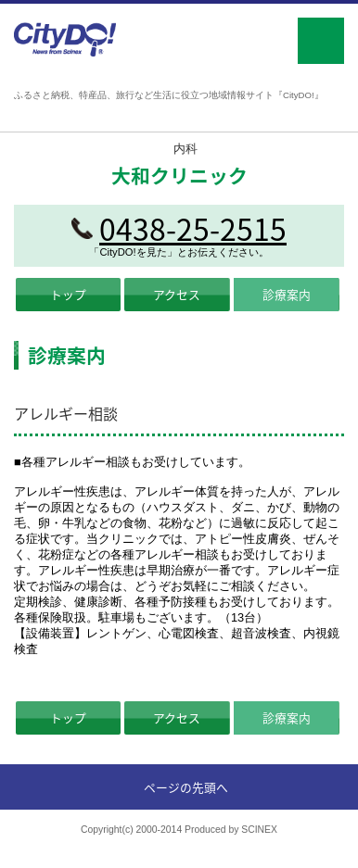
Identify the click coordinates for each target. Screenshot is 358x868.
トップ (68, 294)
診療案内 (287, 294)
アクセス (177, 294)
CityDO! (65, 39)
